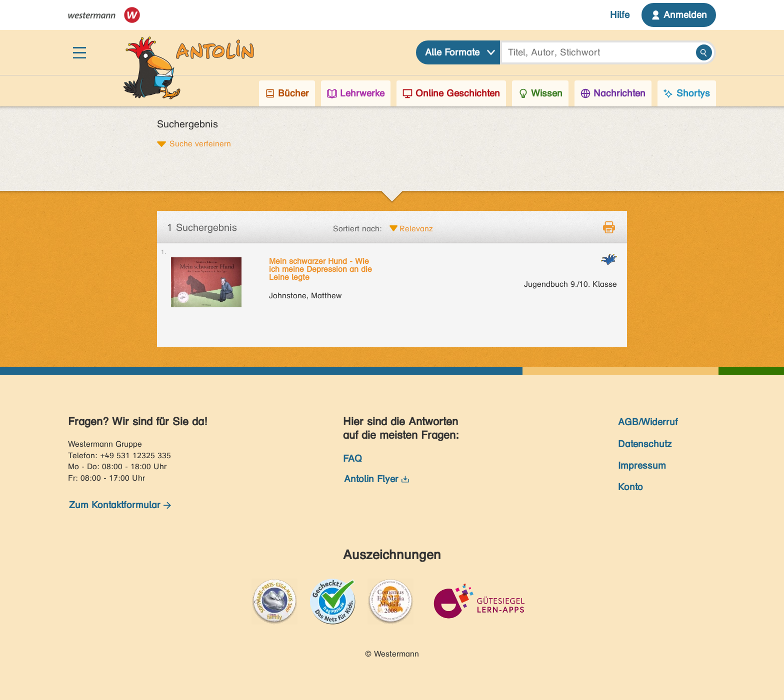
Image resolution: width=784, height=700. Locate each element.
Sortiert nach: (357, 229)
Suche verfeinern (200, 143)
